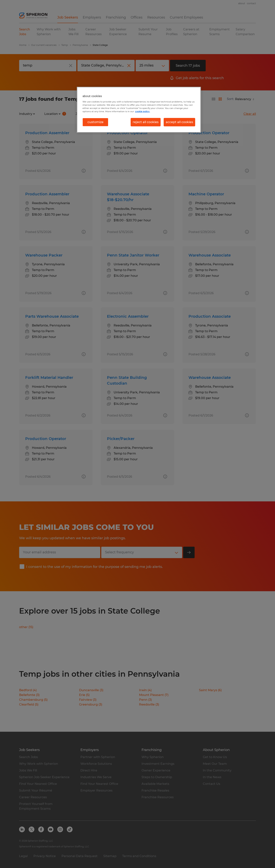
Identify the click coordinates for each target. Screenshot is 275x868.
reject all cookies (146, 122)
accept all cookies (179, 122)
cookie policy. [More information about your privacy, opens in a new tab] (142, 111)
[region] (139, 110)
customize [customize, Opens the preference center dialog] (95, 122)
